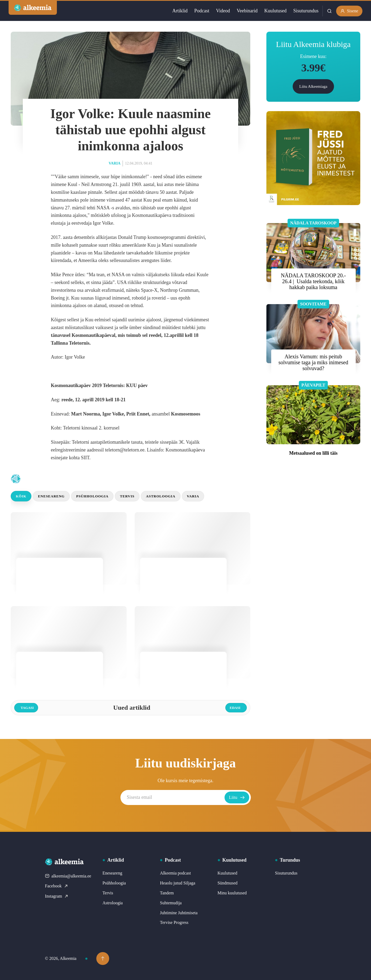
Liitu (237, 797)
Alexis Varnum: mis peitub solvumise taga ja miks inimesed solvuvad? (313, 362)
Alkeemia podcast (175, 873)
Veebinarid (247, 11)
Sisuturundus (306, 11)
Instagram (57, 896)
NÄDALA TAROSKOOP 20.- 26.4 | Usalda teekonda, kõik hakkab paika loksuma (313, 281)
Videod (223, 11)
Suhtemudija (171, 903)
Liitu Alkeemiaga (313, 86)
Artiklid (180, 11)
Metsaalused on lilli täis (313, 453)
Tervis (127, 496)
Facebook (57, 886)
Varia (115, 163)
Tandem (167, 893)
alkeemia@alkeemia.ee (68, 876)
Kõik (21, 496)
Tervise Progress (174, 922)
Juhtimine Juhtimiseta (179, 913)
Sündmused (228, 883)
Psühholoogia (92, 496)
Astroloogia (161, 496)
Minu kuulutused (232, 893)
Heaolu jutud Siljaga (178, 883)
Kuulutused (275, 11)
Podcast (202, 11)
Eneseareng (51, 496)
